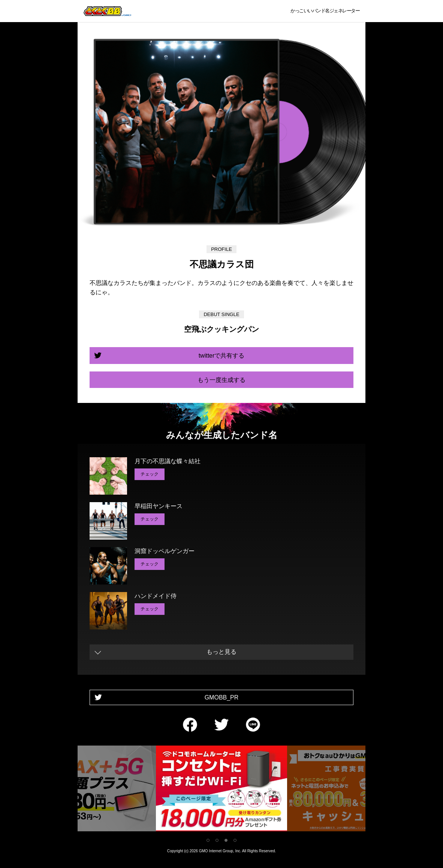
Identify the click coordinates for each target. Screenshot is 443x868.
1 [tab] (208, 840)
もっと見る (221, 652)
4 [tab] (235, 840)
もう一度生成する (221, 380)
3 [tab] (226, 840)
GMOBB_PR (222, 697)
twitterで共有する (222, 356)
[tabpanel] (221, 790)
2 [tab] (217, 840)
